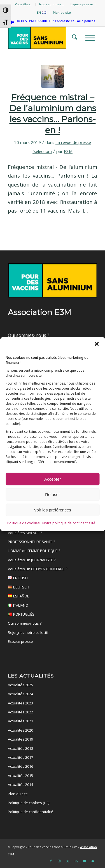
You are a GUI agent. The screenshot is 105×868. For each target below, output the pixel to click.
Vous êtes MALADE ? (25, 533)
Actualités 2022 (20, 712)
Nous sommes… (52, 4)
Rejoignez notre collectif (28, 632)
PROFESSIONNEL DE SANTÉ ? (32, 542)
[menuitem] (24, 4)
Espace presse (82, 4)
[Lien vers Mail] (93, 861)
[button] (97, 345)
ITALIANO (53, 606)
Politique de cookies (23, 524)
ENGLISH (53, 579)
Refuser (53, 496)
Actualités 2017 (20, 757)
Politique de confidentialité (31, 812)
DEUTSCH (53, 588)
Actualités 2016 (20, 766)
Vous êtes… (24, 4)
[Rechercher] (73, 38)
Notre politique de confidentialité (69, 524)
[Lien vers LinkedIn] (76, 861)
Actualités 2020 (20, 730)
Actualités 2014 (20, 785)
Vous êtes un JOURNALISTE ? (32, 560)
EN (42, 12)
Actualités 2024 (20, 694)
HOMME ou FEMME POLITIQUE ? (34, 551)
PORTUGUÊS (53, 615)
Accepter (53, 480)
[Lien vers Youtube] (85, 861)
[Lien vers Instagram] (59, 861)
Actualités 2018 (20, 748)
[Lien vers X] (68, 861)
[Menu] (88, 38)
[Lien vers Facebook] (51, 861)
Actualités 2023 (20, 703)
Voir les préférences (53, 511)
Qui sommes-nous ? (29, 335)
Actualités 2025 (20, 685)
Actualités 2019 (20, 739)
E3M (68, 151)
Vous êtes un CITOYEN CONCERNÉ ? (38, 569)
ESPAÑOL (53, 597)
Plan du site (62, 12)
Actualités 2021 (20, 721)
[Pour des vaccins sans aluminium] (44, 38)
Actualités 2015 (20, 776)
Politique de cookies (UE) (29, 803)
